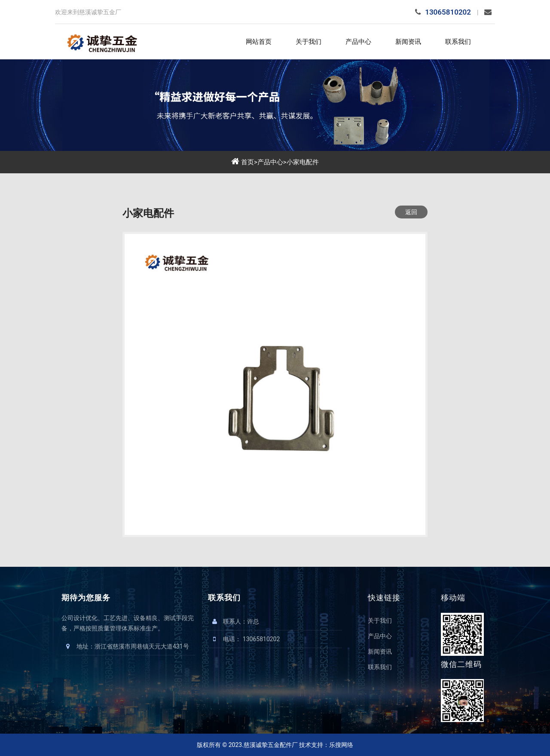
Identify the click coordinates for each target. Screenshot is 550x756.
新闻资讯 (408, 42)
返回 (411, 212)
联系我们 (458, 42)
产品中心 (358, 42)
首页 (247, 162)
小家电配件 (303, 162)
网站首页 (259, 42)
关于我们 (309, 42)
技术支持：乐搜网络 (326, 745)
